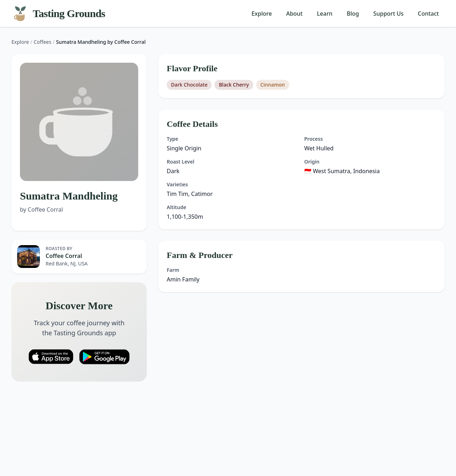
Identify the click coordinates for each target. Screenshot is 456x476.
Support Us (388, 14)
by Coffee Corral (42, 209)
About (294, 14)
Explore (262, 14)
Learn (325, 14)
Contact (428, 14)
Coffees (43, 42)
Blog (353, 14)
